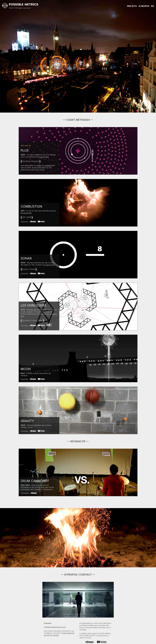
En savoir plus (43, 157)
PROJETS (132, 6)
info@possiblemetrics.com (55, 627)
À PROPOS (144, 6)
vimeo (39, 166)
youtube (48, 166)
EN (152, 6)
